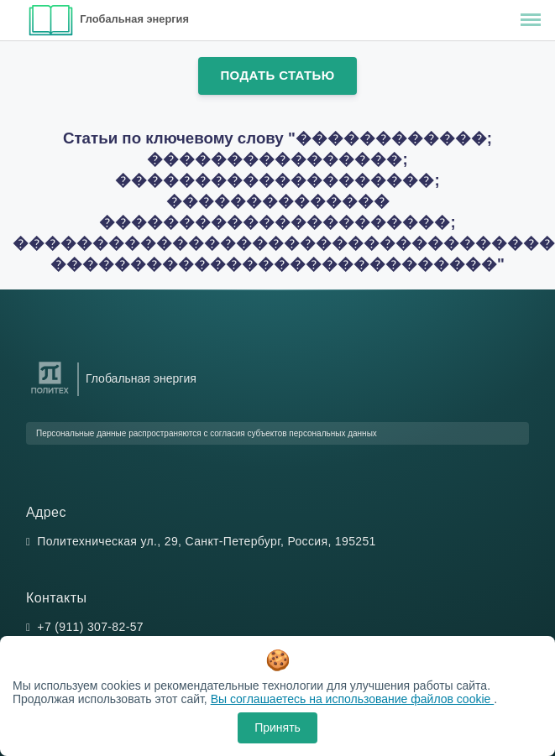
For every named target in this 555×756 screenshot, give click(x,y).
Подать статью (277, 75)
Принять (277, 727)
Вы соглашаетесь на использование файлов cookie (353, 699)
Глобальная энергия (134, 19)
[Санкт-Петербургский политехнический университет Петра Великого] (50, 394)
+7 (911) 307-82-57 (90, 627)
